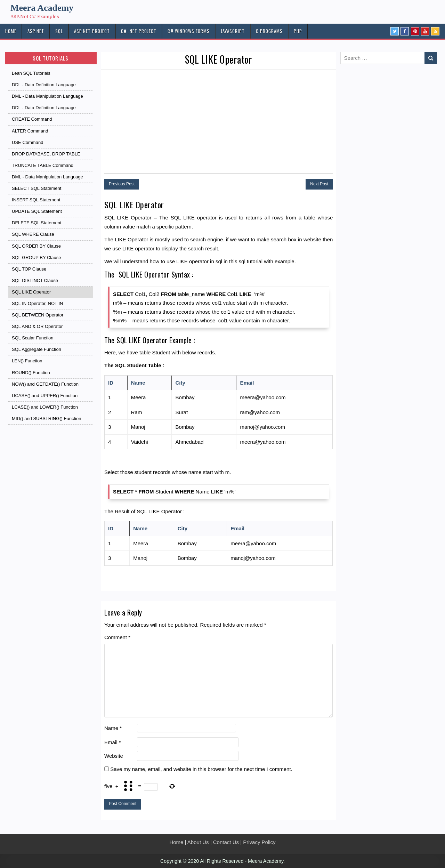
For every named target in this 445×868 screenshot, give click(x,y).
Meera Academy (42, 8)
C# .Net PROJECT (139, 31)
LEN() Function (27, 361)
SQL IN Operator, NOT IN (37, 303)
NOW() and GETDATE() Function (45, 384)
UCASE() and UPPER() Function (45, 396)
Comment (117, 637)
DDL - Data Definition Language (44, 85)
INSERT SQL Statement (36, 200)
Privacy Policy (259, 842)
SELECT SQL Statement (37, 188)
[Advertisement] (219, 122)
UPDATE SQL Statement (37, 211)
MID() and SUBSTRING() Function (46, 419)
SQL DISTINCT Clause (35, 280)
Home (176, 842)
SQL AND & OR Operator (37, 326)
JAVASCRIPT (233, 31)
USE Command (27, 142)
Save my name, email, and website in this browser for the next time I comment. (201, 769)
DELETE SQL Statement (37, 223)
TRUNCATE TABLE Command (43, 165)
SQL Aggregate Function (37, 349)
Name (113, 728)
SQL (59, 31)
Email (113, 742)
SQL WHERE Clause (33, 234)
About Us (198, 842)
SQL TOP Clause (29, 269)
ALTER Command (30, 131)
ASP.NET (36, 31)
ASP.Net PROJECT (92, 31)
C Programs (269, 31)
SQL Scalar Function (33, 338)
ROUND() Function (31, 373)
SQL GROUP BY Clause (36, 258)
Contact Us (226, 842)
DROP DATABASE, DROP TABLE (46, 154)
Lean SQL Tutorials (31, 73)
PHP (298, 31)
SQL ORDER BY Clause (36, 246)
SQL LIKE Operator (219, 59)
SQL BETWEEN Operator (38, 315)
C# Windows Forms (189, 31)
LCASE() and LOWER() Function (45, 407)
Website (114, 756)
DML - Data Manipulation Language (47, 96)
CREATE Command (32, 119)
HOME (11, 31)
